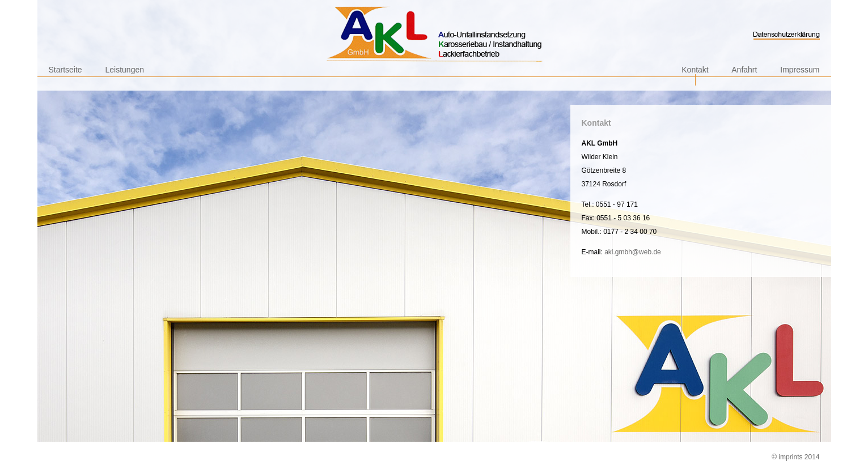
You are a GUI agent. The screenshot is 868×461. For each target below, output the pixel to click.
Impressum (800, 70)
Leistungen (125, 70)
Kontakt (695, 70)
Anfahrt (744, 70)
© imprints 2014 (795, 457)
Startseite (65, 70)
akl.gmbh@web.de (633, 252)
